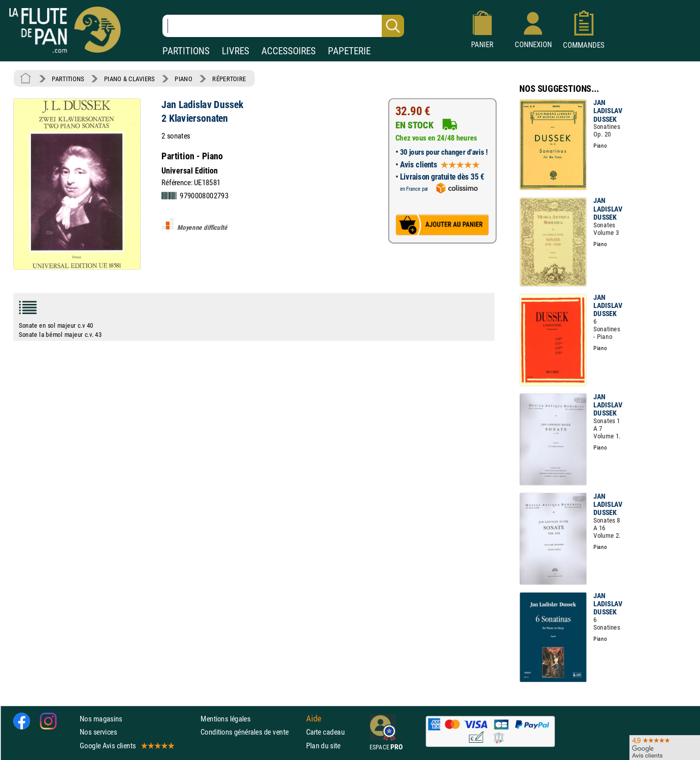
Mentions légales (225, 719)
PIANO (183, 79)
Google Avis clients (126, 746)
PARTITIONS (186, 51)
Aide (314, 718)
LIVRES (236, 51)
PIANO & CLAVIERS (129, 79)
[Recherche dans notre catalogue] (283, 26)
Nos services (98, 732)
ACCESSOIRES (289, 51)
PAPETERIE (349, 51)
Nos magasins (101, 719)
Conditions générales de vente (251, 732)
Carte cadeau (325, 732)
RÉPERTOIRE (229, 79)
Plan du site (323, 746)
